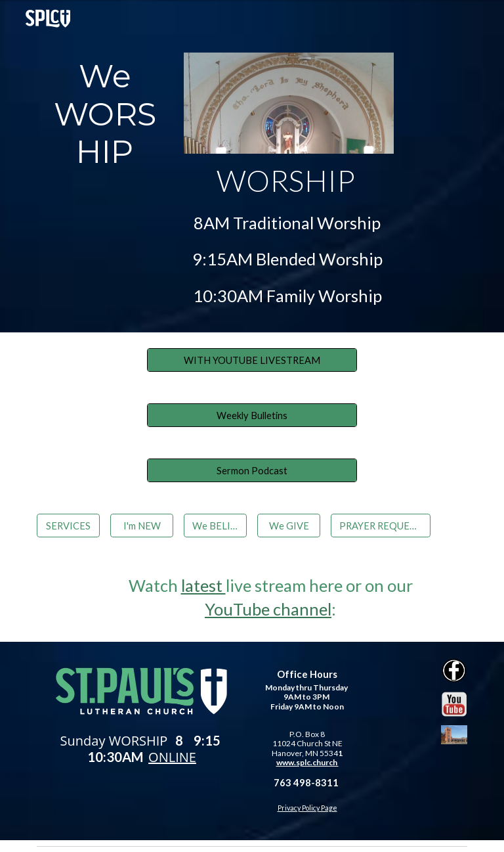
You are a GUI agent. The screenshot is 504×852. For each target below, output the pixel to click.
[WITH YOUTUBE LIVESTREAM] (252, 360)
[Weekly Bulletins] (252, 415)
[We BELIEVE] (215, 526)
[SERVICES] (68, 526)
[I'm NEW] (141, 526)
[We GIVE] (288, 526)
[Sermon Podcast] (252, 470)
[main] (105, 115)
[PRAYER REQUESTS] (380, 526)
